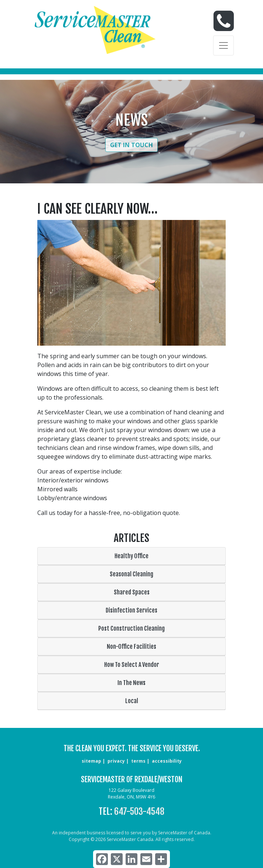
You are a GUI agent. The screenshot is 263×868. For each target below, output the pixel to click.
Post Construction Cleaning (131, 628)
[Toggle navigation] (223, 45)
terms (138, 761)
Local (132, 701)
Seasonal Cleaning (131, 574)
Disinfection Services (131, 610)
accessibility (167, 761)
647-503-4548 (139, 811)
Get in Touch (131, 145)
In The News (131, 683)
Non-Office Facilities (131, 647)
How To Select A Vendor (132, 665)
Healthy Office (131, 556)
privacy (116, 761)
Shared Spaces (132, 592)
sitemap (91, 761)
